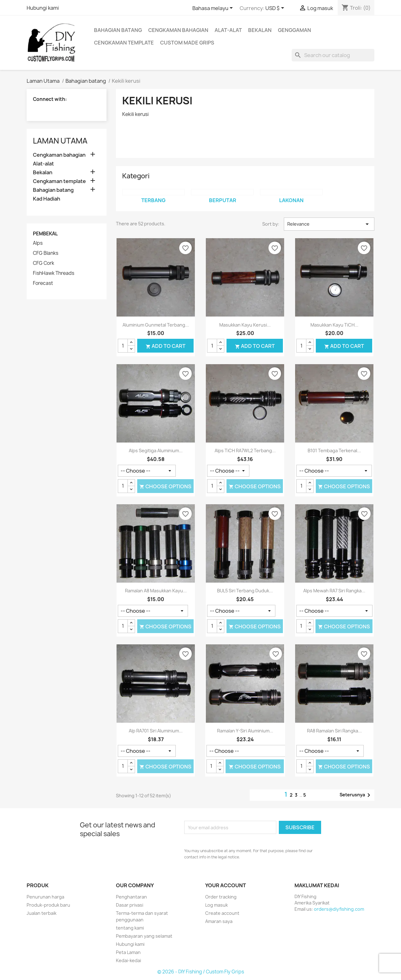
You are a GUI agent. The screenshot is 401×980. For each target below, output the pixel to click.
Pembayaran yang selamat (144, 936)
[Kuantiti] (123, 346)
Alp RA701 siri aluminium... (156, 731)
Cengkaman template (124, 43)
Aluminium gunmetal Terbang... (156, 325)
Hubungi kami (43, 8)
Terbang (154, 200)
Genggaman (294, 30)
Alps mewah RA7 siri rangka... (334, 591)
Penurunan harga (45, 897)
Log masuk (216, 905)
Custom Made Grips (187, 43)
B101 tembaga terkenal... (334, 451)
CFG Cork (44, 263)
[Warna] (147, 471)
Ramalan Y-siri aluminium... (245, 731)
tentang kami (130, 928)
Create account (222, 913)
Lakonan (291, 200)
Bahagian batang (118, 30)
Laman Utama (60, 141)
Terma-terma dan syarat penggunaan (142, 916)
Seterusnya (356, 795)
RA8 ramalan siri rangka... (334, 731)
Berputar (223, 200)
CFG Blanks (46, 253)
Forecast (43, 283)
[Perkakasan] (334, 471)
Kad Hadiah (47, 199)
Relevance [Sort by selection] (329, 224)
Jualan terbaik (42, 913)
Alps (38, 243)
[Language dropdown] (214, 8)
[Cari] (333, 55)
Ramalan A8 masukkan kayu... (156, 591)
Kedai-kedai (128, 960)
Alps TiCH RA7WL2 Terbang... (245, 451)
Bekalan (260, 30)
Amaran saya (219, 921)
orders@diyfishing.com (339, 909)
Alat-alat (228, 30)
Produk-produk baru (48, 905)
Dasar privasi (130, 905)
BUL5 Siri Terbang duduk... (245, 591)
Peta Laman (128, 952)
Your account (226, 885)
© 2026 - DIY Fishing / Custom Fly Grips (201, 972)
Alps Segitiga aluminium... (156, 451)
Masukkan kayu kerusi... (245, 325)
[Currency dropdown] (276, 8)
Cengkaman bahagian (178, 30)
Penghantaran (131, 897)
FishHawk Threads (54, 273)
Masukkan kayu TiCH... (334, 325)
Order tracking (221, 897)
